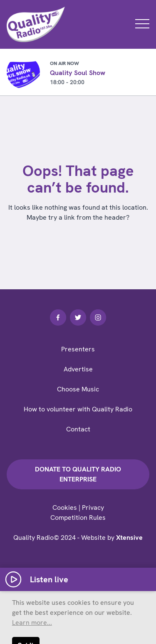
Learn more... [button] (32, 623)
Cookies (65, 507)
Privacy (93, 507)
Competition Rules (78, 517)
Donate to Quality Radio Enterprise (78, 474)
